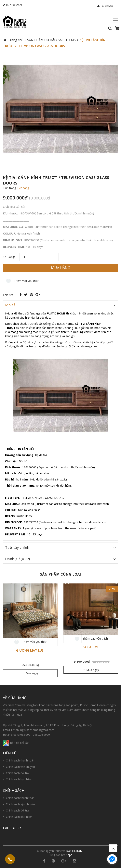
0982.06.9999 (41, 735)
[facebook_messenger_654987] (112, 859)
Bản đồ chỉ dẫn (16, 743)
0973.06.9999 (22, 735)
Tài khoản (105, 6)
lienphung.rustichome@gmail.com (33, 730)
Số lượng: (9, 257)
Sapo (69, 855)
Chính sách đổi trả (17, 773)
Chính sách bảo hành (19, 779)
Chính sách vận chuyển (20, 767)
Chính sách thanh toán (20, 760)
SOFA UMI (91, 647)
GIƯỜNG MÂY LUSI (30, 650)
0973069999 (14, 5)
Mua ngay (30, 673)
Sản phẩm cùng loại (60, 574)
